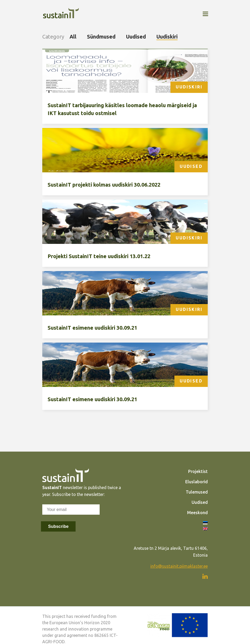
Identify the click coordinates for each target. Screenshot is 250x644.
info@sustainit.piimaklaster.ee (179, 566)
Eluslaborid (196, 482)
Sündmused (101, 37)
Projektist (198, 471)
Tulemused (197, 492)
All (73, 37)
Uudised (136, 37)
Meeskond (197, 513)
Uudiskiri (167, 37)
